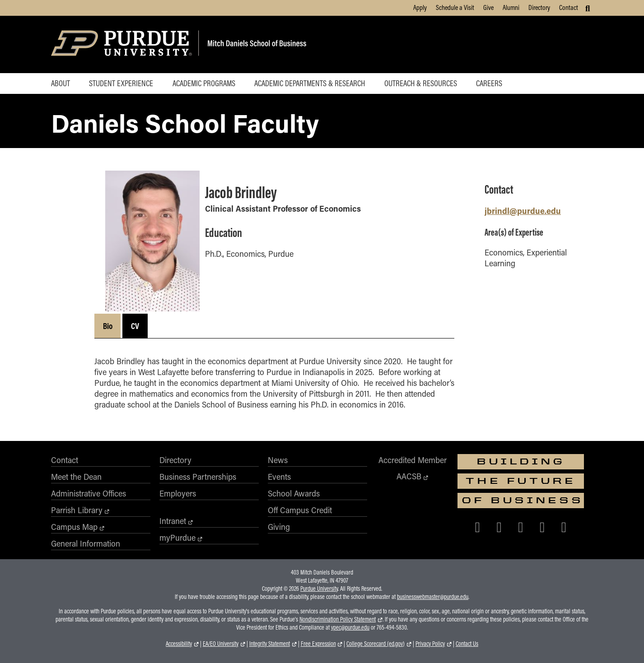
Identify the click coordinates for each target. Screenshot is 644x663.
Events (279, 477)
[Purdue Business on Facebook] (478, 526)
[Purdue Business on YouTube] (564, 526)
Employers (178, 493)
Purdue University (319, 589)
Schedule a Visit (455, 7)
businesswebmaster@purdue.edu (433, 597)
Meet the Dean (76, 477)
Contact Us (467, 644)
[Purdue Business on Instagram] (521, 526)
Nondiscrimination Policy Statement (338, 619)
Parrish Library (77, 510)
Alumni (511, 7)
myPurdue (177, 538)
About (61, 83)
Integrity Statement (270, 644)
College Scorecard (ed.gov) (376, 644)
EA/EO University (221, 644)
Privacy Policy (430, 644)
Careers (489, 83)
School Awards (294, 493)
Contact (569, 7)
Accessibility (179, 644)
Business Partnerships (198, 477)
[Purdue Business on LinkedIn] (542, 526)
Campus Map (74, 527)
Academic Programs (204, 83)
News (278, 460)
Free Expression (318, 644)
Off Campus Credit (300, 510)
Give (488, 7)
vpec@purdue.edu (350, 627)
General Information (86, 543)
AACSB (409, 476)
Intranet (173, 521)
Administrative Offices (89, 493)
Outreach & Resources (421, 83)
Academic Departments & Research (310, 83)
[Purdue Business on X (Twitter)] (499, 526)
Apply (420, 7)
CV (135, 326)
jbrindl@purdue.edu (523, 211)
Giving (279, 527)
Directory (539, 7)
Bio (108, 326)
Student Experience (121, 83)
